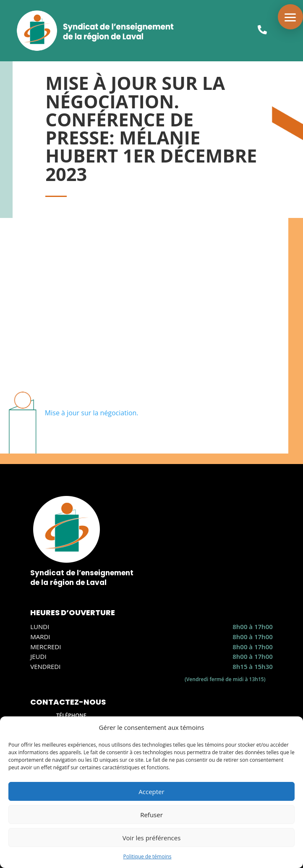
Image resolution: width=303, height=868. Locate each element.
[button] (290, 17)
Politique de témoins (147, 856)
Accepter (151, 792)
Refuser (151, 815)
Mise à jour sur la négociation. (92, 413)
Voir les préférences (152, 838)
